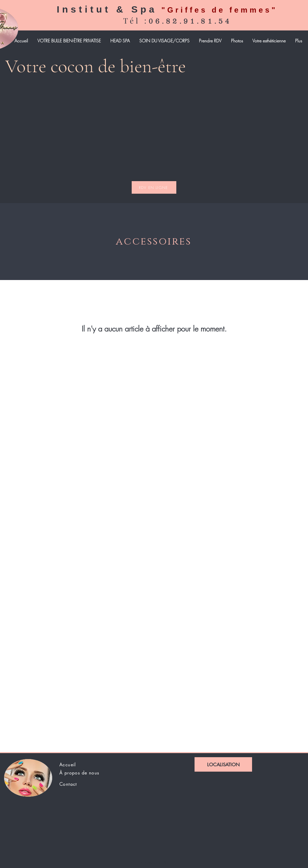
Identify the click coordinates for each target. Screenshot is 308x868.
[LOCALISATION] (223, 764)
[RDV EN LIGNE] (154, 187)
